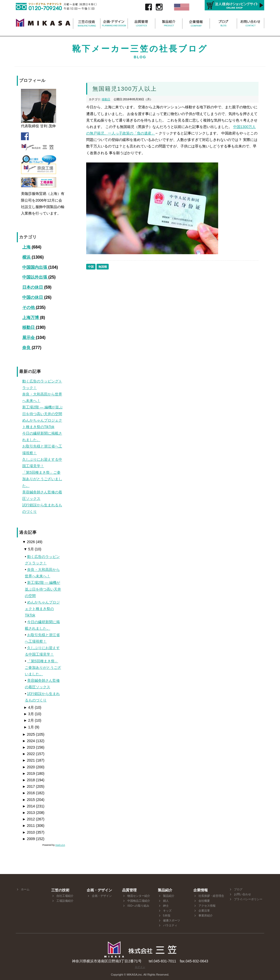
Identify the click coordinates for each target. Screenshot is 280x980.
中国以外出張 (35, 277)
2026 (29, 542)
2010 (29, 832)
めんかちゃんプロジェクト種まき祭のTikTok (42, 609)
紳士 (166, 906)
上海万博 (31, 318)
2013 (29, 813)
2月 (29, 720)
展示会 (29, 338)
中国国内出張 (35, 267)
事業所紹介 (206, 915)
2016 (29, 793)
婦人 (166, 901)
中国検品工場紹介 (139, 901)
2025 (29, 734)
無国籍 (103, 267)
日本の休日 (33, 287)
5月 (29, 549)
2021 (29, 760)
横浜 (27, 257)
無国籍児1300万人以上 (125, 89)
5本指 (167, 915)
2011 (29, 826)
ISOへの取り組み (138, 906)
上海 (27, 247)
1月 (29, 727)
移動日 (29, 327)
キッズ (167, 911)
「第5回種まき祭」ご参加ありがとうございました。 (43, 667)
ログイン (140, 967)
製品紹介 (169, 896)
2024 (29, 741)
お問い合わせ (242, 894)
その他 (29, 307)
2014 (29, 806)
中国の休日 (33, 297)
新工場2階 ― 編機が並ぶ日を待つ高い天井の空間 (43, 589)
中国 (91, 267)
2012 (29, 819)
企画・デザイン (102, 896)
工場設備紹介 (65, 901)
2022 (29, 754)
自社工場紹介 (65, 896)
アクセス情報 (207, 906)
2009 (29, 839)
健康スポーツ (172, 920)
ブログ (238, 889)
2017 (29, 786)
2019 (29, 773)
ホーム (25, 889)
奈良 (27, 348)
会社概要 (204, 901)
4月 (29, 707)
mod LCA (60, 845)
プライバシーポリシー (248, 899)
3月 (29, 714)
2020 (29, 767)
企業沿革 (204, 911)
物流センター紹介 (139, 896)
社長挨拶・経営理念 (211, 896)
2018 (29, 780)
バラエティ (170, 925)
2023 (29, 747)
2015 (29, 800)
